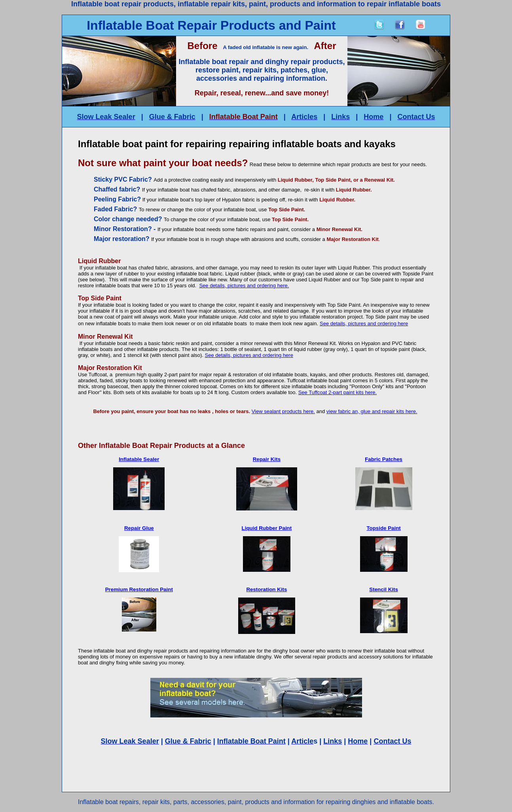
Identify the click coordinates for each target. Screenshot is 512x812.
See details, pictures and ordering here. (244, 286)
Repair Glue (139, 528)
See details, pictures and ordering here (364, 323)
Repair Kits (267, 459)
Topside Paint (383, 528)
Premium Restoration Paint (139, 589)
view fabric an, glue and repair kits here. (372, 411)
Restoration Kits (266, 589)
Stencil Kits (384, 589)
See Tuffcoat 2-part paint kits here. (338, 392)
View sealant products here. (283, 411)
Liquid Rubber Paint (267, 528)
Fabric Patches (384, 459)
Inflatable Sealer (139, 459)
